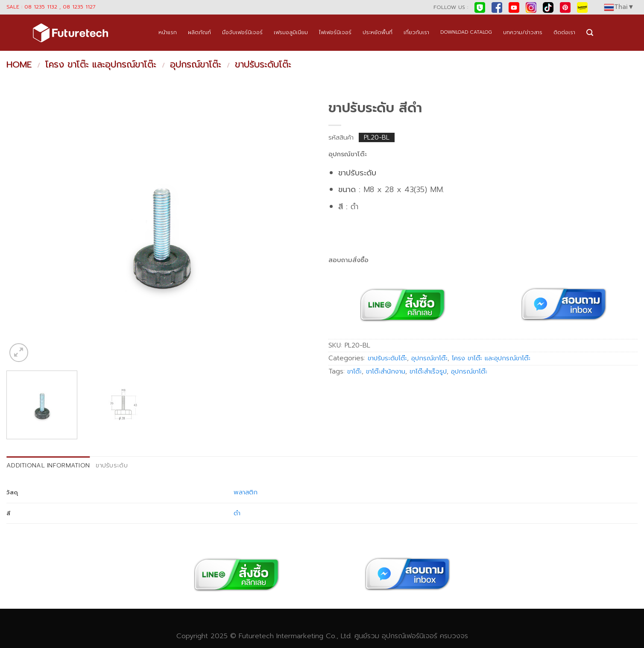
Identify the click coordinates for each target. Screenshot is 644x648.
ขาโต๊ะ (354, 371)
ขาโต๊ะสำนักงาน (386, 371)
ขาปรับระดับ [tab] (112, 465)
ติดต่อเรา (564, 32)
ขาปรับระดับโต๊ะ (263, 64)
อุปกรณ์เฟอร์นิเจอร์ (410, 636)
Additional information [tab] (48, 465)
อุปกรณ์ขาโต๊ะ (196, 64)
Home (19, 64)
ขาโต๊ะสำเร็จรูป (428, 371)
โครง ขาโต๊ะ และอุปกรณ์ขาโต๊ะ (101, 64)
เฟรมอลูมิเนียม (291, 32)
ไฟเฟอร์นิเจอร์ (335, 32)
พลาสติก (246, 492)
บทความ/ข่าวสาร (523, 32)
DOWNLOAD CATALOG (466, 32)
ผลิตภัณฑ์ (199, 32)
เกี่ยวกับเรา (416, 32)
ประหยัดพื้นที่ (378, 32)
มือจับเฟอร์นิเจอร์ (242, 32)
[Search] (590, 33)
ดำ (237, 513)
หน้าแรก (168, 32)
